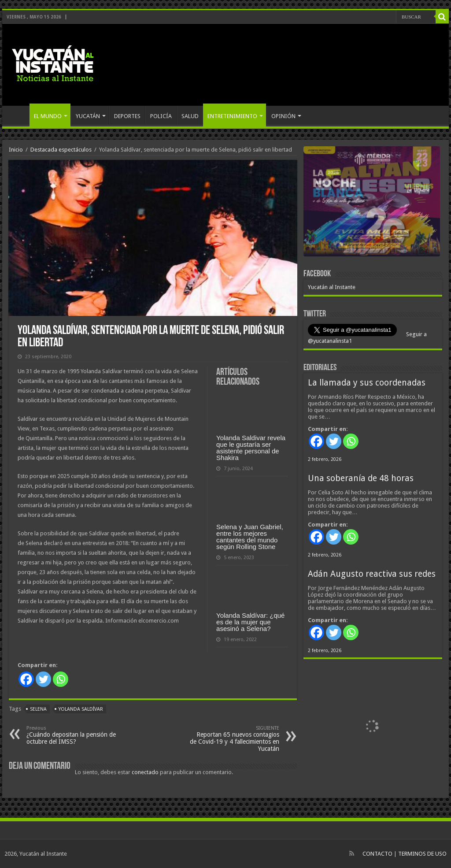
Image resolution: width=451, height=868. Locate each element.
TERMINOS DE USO (422, 854)
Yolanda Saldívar (81, 709)
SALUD (190, 116)
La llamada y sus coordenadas (367, 383)
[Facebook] (26, 679)
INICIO (18, 115)
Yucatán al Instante (332, 287)
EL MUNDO (48, 116)
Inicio (16, 150)
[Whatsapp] (61, 679)
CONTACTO (377, 854)
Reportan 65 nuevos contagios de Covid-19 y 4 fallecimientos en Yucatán (234, 739)
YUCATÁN (88, 116)
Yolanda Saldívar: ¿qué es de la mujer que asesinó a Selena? (250, 622)
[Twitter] (43, 679)
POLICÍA (161, 116)
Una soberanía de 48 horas (361, 478)
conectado (145, 772)
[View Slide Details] (372, 203)
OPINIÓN (283, 116)
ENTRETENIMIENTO (232, 116)
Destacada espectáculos (61, 150)
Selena (38, 709)
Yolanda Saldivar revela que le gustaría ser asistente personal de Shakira (251, 448)
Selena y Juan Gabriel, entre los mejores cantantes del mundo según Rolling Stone (250, 537)
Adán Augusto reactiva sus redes (372, 574)
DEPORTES (127, 116)
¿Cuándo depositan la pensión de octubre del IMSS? (72, 735)
